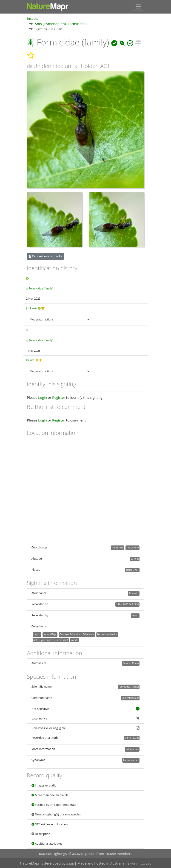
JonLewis (32, 308)
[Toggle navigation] (138, 6)
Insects (33, 18)
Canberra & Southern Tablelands (77, 634)
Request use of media (46, 256)
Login (43, 397)
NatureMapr (50, 634)
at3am (70, 864)
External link (132, 749)
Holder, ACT (133, 570)
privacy (133, 864)
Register (59, 397)
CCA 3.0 (146, 864)
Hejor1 (30, 360)
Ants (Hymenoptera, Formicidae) (61, 23)
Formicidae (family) (41, 288)
